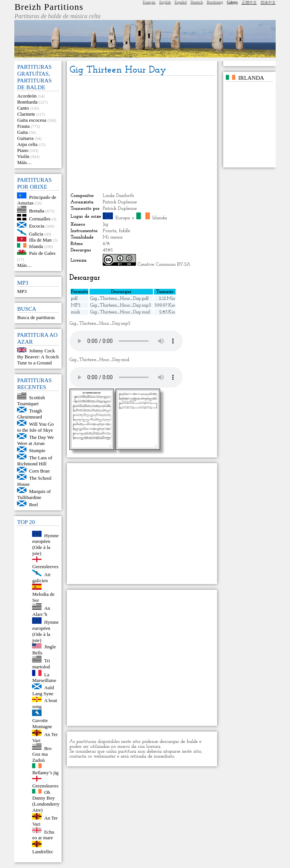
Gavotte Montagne (42, 723)
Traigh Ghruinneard (29, 414)
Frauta (23, 126)
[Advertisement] (142, 134)
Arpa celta (27, 144)
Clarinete (26, 114)
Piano (23, 150)
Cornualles (40, 219)
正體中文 (249, 2)
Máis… (24, 162)
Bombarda (27, 102)
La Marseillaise (44, 677)
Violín (23, 156)
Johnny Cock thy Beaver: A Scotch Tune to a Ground (38, 357)
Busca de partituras (36, 317)
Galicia (36, 233)
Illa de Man (40, 240)
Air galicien (41, 577)
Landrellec (43, 852)
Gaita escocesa (32, 120)
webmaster (105, 756)
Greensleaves (45, 786)
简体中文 (268, 2)
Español (180, 2)
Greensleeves (45, 567)
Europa (123, 218)
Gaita (22, 132)
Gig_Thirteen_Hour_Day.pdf (119, 298)
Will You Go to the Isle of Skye (35, 427)
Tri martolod (41, 664)
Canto (23, 108)
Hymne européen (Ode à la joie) (45, 544)
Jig (105, 224)
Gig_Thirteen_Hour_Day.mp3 (120, 305)
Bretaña (37, 211)
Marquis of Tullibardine (34, 494)
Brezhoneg (215, 2)
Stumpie (37, 450)
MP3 (22, 291)
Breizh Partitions (49, 7)
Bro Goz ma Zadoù (42, 754)
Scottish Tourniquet (31, 401)
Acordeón (27, 96)
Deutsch (197, 2)
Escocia (37, 226)
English (165, 2)
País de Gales (42, 253)
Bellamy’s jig (45, 773)
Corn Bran (39, 471)
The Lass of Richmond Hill (35, 461)
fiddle (125, 231)
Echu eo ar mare (43, 835)
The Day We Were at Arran (35, 440)
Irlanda (36, 246)
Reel (34, 505)
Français (149, 2)
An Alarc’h (41, 611)
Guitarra (25, 138)
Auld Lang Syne (43, 691)
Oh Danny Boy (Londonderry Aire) (46, 801)
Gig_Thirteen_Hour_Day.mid (120, 312)
